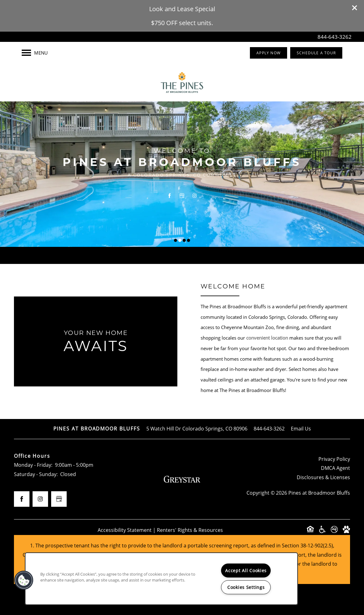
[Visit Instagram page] (194, 196)
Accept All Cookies (246, 570)
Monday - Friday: (33, 465)
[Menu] (35, 53)
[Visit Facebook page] (170, 196)
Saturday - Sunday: (36, 474)
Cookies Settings (246, 587)
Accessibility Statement (125, 530)
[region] (161, 579)
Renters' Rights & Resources (190, 530)
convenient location (267, 338)
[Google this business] (182, 196)
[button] (355, 8)
